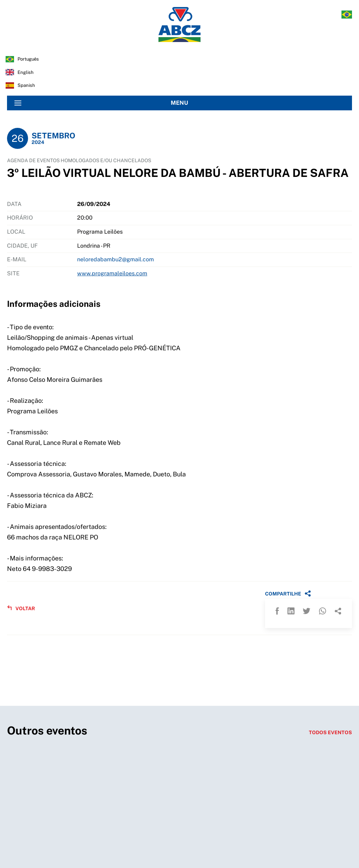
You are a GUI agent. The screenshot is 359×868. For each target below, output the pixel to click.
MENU (101, 103)
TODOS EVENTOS (330, 732)
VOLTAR (21, 608)
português (28, 59)
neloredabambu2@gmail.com (116, 259)
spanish (26, 85)
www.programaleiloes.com (112, 273)
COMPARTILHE (288, 593)
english (26, 72)
